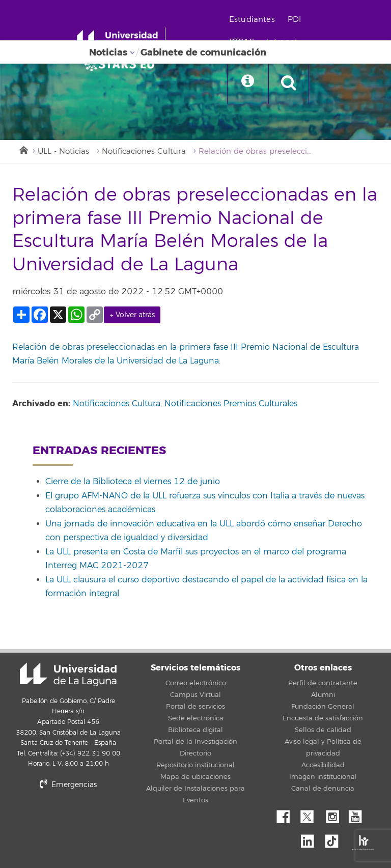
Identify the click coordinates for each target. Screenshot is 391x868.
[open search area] (289, 83)
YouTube (359, 814)
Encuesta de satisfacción (323, 718)
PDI (294, 20)
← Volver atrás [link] (132, 315)
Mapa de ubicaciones (195, 777)
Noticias (108, 52)
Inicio (23, 149)
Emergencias (68, 785)
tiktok (335, 838)
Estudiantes (252, 20)
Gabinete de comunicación (203, 52)
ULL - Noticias (63, 151)
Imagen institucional (323, 777)
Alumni (323, 695)
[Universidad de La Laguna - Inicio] (121, 40)
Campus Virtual (195, 695)
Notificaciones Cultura (144, 151)
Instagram (335, 814)
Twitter (311, 814)
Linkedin (311, 838)
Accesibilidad (323, 765)
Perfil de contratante (323, 683)
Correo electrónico (196, 683)
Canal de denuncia (323, 789)
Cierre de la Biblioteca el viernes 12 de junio (133, 482)
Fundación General (323, 707)
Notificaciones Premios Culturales (231, 404)
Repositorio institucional (195, 765)
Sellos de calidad (323, 730)
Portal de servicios (195, 707)
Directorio (195, 753)
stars (89, 819)
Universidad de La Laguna (68, 675)
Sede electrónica (196, 718)
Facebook (287, 814)
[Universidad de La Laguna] (122, 64)
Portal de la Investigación (195, 742)
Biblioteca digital (195, 730)
